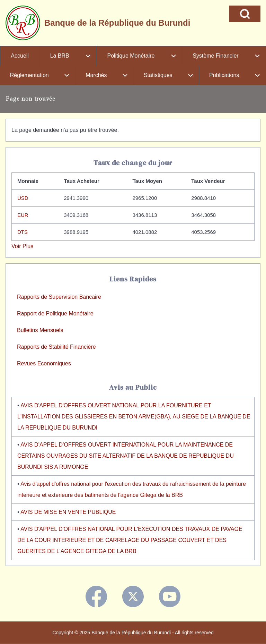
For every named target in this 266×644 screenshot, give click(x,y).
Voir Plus (22, 246)
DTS (23, 232)
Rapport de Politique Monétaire (55, 313)
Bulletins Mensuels (40, 330)
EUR (23, 215)
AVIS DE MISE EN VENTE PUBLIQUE (68, 512)
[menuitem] (20, 56)
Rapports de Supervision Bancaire (59, 297)
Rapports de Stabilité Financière (56, 347)
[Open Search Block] (245, 14)
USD (23, 198)
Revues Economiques (44, 363)
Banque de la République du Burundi (117, 23)
